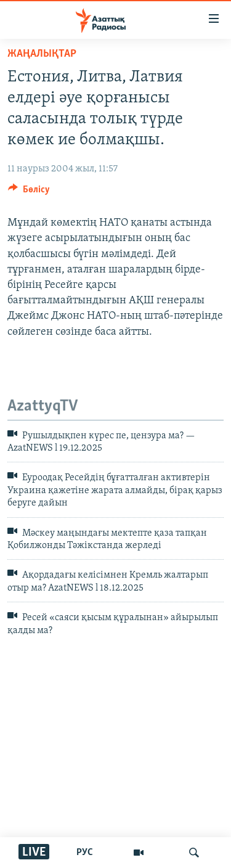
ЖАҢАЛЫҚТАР (42, 54)
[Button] (29, 192)
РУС (85, 853)
